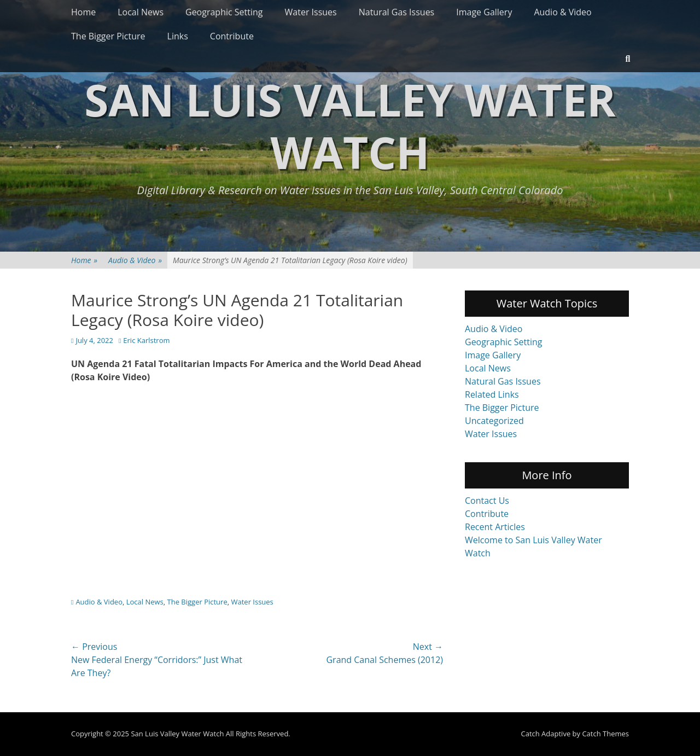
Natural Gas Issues (397, 12)
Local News (141, 12)
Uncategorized (494, 421)
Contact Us (487, 501)
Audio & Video (562, 12)
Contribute (232, 36)
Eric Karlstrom (146, 340)
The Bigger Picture (108, 36)
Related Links (492, 394)
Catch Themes (605, 734)
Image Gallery (484, 12)
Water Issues (311, 12)
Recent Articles (495, 527)
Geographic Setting (224, 12)
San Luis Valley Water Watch (350, 126)
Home (83, 12)
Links (178, 36)
